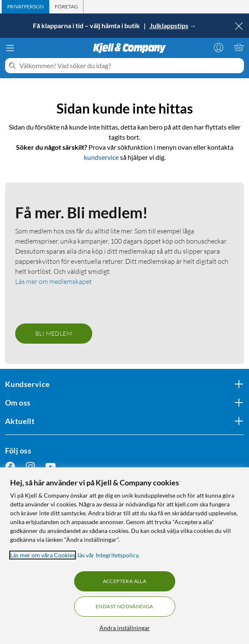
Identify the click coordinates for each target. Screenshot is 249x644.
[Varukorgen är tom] (239, 47)
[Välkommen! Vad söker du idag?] (130, 66)
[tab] (25, 7)
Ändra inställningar (125, 628)
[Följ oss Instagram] (30, 467)
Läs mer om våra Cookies (43, 555)
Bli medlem (54, 333)
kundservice (101, 157)
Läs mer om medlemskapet (54, 281)
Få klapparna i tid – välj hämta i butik (87, 25)
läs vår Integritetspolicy (108, 555)
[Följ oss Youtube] (51, 467)
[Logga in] (219, 47)
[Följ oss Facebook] (10, 467)
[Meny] (10, 48)
